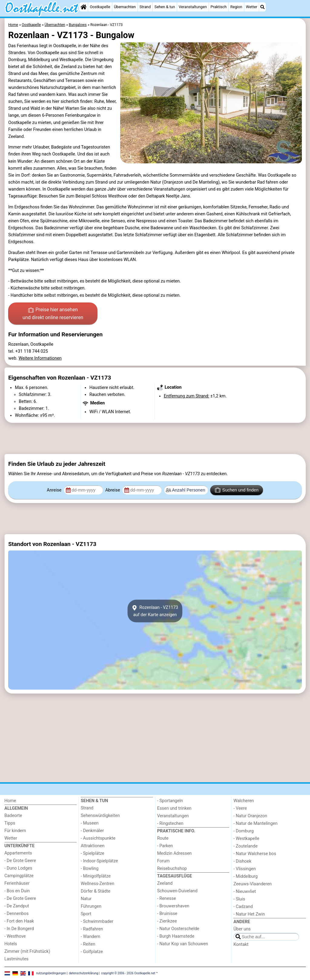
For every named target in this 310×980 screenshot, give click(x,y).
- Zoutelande (246, 846)
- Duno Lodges (18, 868)
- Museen (90, 823)
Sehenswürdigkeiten (100, 816)
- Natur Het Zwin (249, 914)
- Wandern (91, 937)
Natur (86, 899)
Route (163, 838)
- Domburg (244, 831)
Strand (145, 7)
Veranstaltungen (193, 7)
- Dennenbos (17, 914)
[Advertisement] (155, 438)
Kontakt (241, 944)
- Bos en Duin (17, 891)
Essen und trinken (174, 808)
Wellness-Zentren (98, 884)
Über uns (242, 929)
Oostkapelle (100, 7)
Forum (163, 861)
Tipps (10, 823)
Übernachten (125, 7)
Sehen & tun (165, 7)
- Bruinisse (167, 914)
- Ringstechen (170, 823)
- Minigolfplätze (96, 876)
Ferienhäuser (17, 883)
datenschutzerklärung (84, 973)
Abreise (113, 490)
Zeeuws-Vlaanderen (252, 884)
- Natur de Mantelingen (255, 823)
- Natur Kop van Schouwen (183, 944)
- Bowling (90, 869)
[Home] (84, 7)
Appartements (18, 853)
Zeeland (165, 883)
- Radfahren (92, 929)
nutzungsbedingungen (51, 973)
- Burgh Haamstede (176, 936)
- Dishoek (242, 861)
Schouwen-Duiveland (177, 891)
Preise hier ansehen (53, 314)
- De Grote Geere (20, 861)
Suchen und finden (237, 490)
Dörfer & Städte (96, 891)
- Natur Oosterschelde (178, 929)
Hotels (11, 944)
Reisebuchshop (172, 869)
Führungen (91, 906)
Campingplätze (19, 876)
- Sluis (239, 899)
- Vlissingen (245, 869)
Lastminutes (16, 959)
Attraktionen (93, 846)
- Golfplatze (92, 952)
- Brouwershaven (173, 906)
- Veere (240, 808)
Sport (86, 914)
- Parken (165, 846)
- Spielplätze (93, 853)
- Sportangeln (170, 801)
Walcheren (244, 801)
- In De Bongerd (19, 929)
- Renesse (167, 898)
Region (236, 7)
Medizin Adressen (174, 853)
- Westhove (15, 936)
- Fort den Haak (19, 921)
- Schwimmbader (97, 921)
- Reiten (88, 944)
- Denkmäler (92, 831)
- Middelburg (246, 876)
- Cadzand (243, 907)
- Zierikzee (167, 921)
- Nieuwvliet (245, 892)
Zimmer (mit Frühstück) (27, 951)
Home (10, 801)
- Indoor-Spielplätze (99, 861)
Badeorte (13, 816)
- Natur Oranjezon (250, 816)
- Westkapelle (246, 839)
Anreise (55, 490)
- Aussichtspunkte (98, 838)
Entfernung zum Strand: (186, 396)
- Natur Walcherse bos (255, 854)
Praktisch (218, 7)
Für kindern (15, 831)
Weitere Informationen (40, 358)
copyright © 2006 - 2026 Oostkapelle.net (128, 973)
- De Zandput (17, 906)
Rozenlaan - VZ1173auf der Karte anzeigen (155, 611)
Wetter (251, 7)
